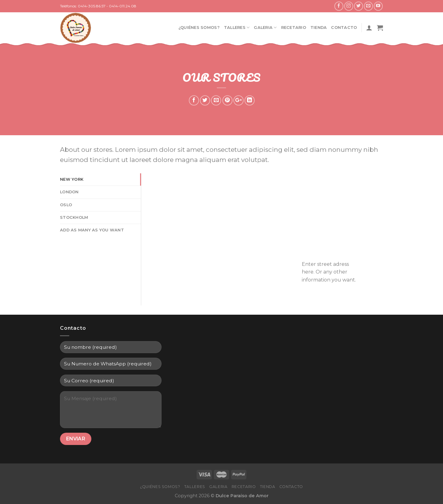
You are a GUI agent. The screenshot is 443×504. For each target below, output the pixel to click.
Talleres (237, 28)
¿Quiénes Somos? (199, 28)
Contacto (344, 28)
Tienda (319, 28)
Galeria (265, 28)
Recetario (294, 28)
